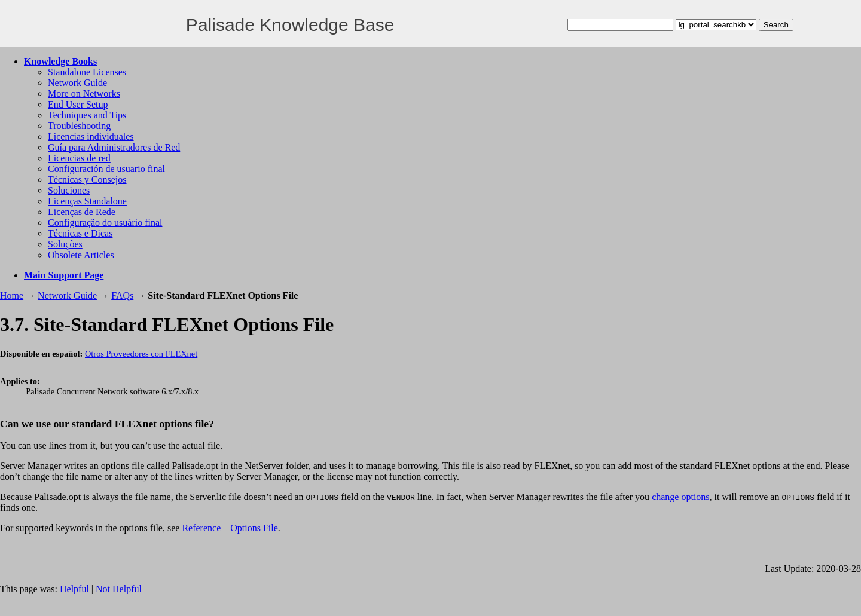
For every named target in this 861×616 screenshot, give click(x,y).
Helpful (74, 589)
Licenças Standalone (87, 201)
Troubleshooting (79, 126)
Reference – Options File (230, 528)
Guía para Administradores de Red (114, 147)
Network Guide (77, 83)
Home (12, 295)
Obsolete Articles (81, 255)
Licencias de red (79, 158)
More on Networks (84, 94)
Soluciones (69, 190)
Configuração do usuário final (105, 223)
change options (680, 497)
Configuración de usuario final (106, 169)
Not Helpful (119, 589)
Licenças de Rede (82, 212)
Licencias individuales (91, 137)
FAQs (122, 295)
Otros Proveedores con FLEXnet (141, 354)
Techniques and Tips (87, 115)
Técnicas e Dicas (80, 233)
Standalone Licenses (87, 72)
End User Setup (78, 104)
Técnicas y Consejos (87, 180)
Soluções (65, 244)
